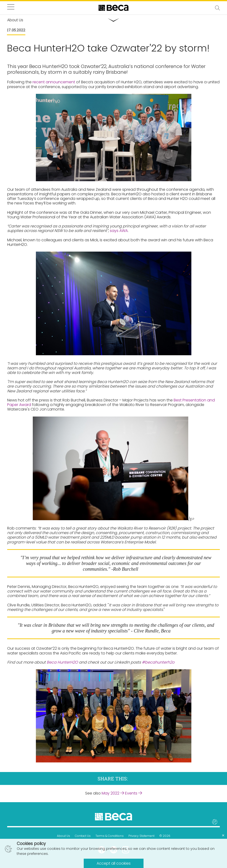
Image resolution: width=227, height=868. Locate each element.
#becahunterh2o (158, 662)
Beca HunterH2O (62, 662)
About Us (64, 836)
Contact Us (83, 836)
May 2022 (113, 793)
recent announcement (54, 82)
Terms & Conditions (110, 836)
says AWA (119, 231)
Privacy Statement (141, 836)
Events (134, 793)
